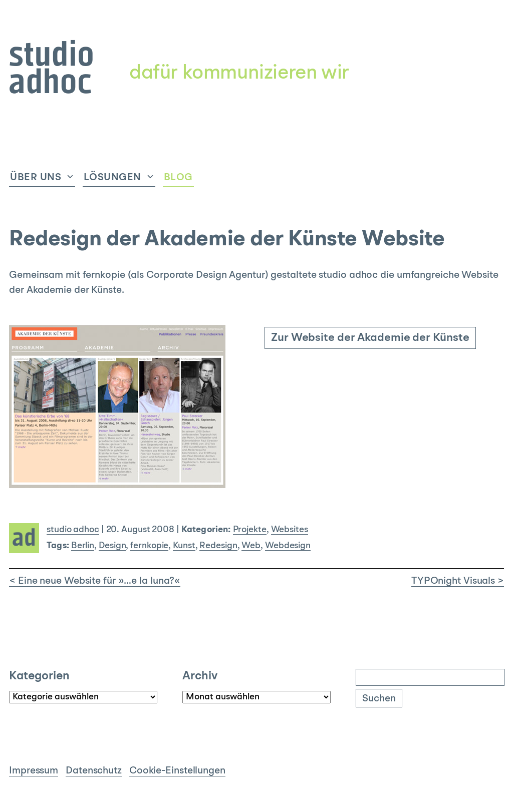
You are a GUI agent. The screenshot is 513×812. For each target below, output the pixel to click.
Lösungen (112, 178)
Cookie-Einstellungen (177, 771)
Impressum (34, 771)
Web (251, 546)
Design (112, 546)
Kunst (184, 546)
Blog (178, 178)
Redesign (218, 546)
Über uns (36, 178)
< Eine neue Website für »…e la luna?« (95, 581)
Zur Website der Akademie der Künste (370, 338)
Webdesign (288, 546)
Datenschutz (94, 771)
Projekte (250, 530)
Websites (290, 530)
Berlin (83, 546)
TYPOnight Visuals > (458, 581)
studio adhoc (73, 530)
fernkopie (149, 546)
